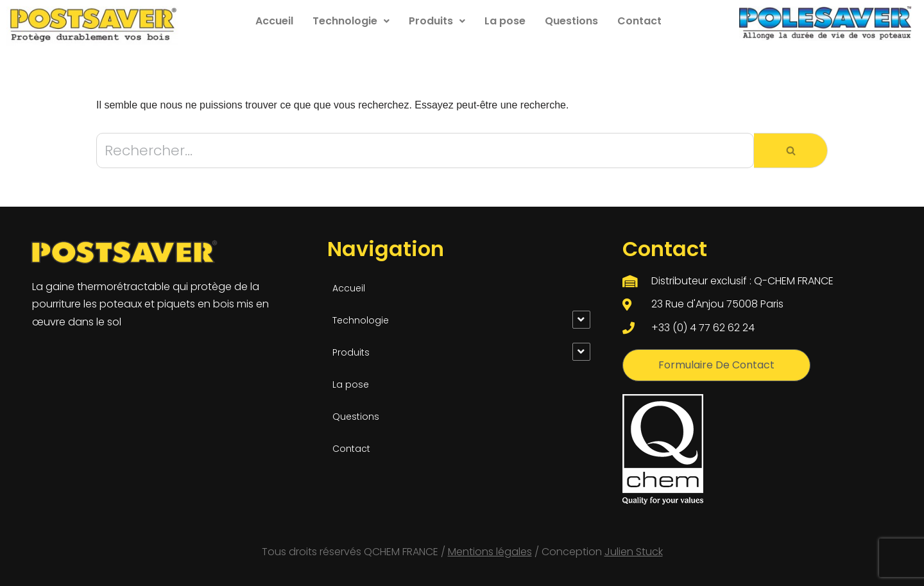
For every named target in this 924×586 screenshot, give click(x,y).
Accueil (274, 21)
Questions (571, 21)
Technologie (351, 21)
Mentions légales (490, 552)
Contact (639, 21)
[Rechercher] (425, 151)
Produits (437, 21)
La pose (505, 21)
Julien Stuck (634, 552)
